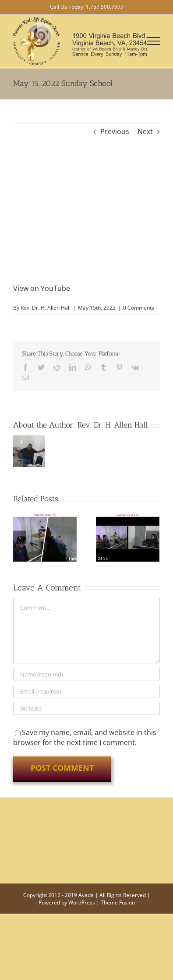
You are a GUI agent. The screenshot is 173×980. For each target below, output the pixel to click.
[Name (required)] (86, 674)
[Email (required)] (86, 691)
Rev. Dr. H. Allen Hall (46, 308)
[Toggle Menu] (154, 41)
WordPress (82, 902)
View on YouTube (42, 288)
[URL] (86, 708)
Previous (115, 131)
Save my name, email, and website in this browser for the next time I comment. (85, 737)
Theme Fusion (118, 902)
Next (145, 131)
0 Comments (139, 308)
